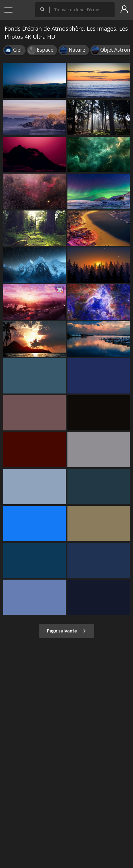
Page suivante (67, 631)
